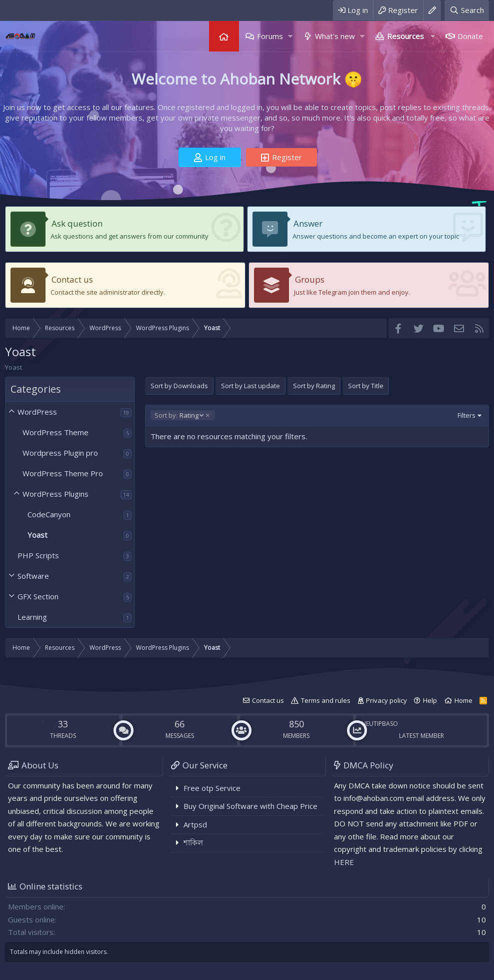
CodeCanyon (49, 514)
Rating (179, 415)
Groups (310, 279)
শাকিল (193, 842)
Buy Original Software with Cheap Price (250, 806)
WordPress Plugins (55, 494)
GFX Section (38, 596)
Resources (405, 36)
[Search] (467, 10)
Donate (470, 36)
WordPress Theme (55, 432)
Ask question (77, 223)
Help (430, 700)
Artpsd (195, 824)
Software (33, 576)
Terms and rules (326, 700)
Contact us (72, 279)
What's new (335, 36)
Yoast (37, 535)
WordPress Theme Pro (63, 473)
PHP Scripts (38, 555)
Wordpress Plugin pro (60, 453)
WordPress (37, 412)
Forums (270, 36)
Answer (308, 223)
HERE (344, 862)
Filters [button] (466, 415)
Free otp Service (212, 788)
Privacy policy (386, 700)
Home (224, 36)
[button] (290, 36)
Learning (32, 617)
